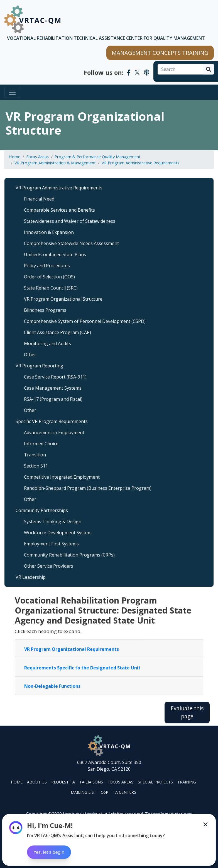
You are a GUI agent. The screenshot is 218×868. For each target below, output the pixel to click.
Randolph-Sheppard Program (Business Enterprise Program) (88, 488)
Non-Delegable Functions (52, 686)
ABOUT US (37, 782)
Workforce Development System (58, 533)
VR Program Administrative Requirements (140, 163)
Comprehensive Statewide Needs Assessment (71, 243)
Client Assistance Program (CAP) (57, 332)
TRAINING (187, 782)
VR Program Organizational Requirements (72, 649)
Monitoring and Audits (47, 343)
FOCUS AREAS (120, 782)
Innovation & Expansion (49, 232)
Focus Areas (37, 157)
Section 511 (36, 466)
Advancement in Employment (54, 432)
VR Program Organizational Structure (63, 299)
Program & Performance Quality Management (98, 157)
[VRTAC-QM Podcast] (147, 72)
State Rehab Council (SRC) (51, 288)
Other (30, 355)
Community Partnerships (42, 510)
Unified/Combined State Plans (55, 254)
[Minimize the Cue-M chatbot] (205, 824)
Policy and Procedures (47, 266)
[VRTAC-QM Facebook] (129, 72)
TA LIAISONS (91, 782)
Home (14, 157)
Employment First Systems (51, 544)
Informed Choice (41, 444)
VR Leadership (31, 577)
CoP (105, 792)
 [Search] (209, 69)
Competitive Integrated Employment (62, 477)
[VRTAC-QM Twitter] (137, 72)
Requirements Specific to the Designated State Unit (82, 668)
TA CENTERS (124, 792)
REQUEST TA (63, 782)
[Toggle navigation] (12, 92)
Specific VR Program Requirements (52, 421)
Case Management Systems (53, 388)
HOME (17, 782)
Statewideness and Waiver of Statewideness (70, 221)
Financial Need (39, 199)
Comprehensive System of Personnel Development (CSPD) (85, 321)
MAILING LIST (84, 792)
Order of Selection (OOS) (49, 277)
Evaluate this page (187, 712)
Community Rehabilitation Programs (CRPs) (69, 555)
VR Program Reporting (39, 366)
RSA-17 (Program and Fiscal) (53, 399)
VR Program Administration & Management (55, 163)
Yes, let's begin (49, 852)
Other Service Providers (49, 566)
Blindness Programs (45, 310)
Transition (35, 455)
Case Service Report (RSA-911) (55, 377)
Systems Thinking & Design (53, 521)
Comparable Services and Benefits (59, 210)
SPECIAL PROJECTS (155, 782)
